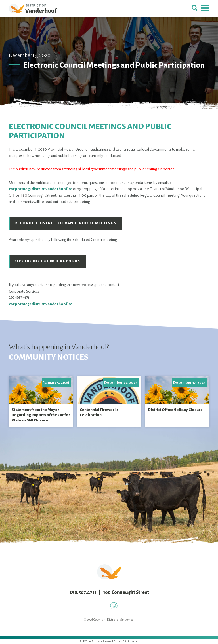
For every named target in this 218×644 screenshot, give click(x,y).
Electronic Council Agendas (47, 261)
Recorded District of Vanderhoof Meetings (65, 223)
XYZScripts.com (129, 641)
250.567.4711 (83, 592)
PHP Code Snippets (91, 641)
